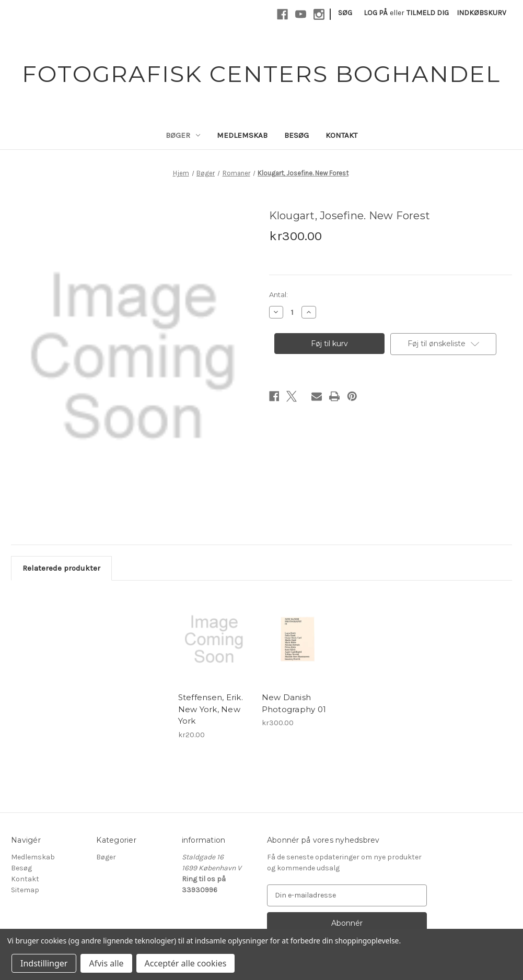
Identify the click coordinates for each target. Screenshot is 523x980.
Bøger (183, 135)
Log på (376, 13)
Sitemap (25, 890)
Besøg (297, 135)
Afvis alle (106, 963)
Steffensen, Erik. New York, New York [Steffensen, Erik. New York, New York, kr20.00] (211, 709)
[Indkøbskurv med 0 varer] (481, 13)
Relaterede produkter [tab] (61, 568)
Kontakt (341, 135)
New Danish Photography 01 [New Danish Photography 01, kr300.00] (294, 703)
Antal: (278, 294)
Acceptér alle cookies (186, 963)
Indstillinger (44, 963)
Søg (345, 13)
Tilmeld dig (428, 13)
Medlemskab (242, 135)
